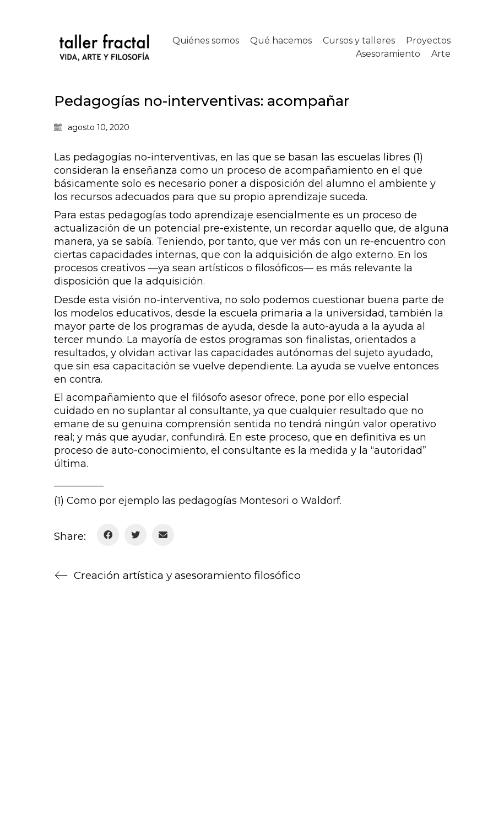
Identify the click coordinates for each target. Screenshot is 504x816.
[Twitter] (136, 535)
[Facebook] (108, 535)
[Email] (163, 535)
